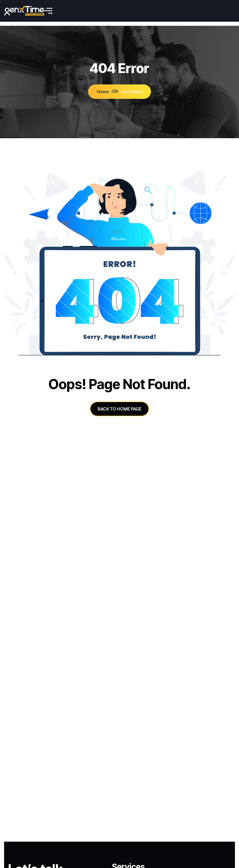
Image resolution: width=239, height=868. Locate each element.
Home (108, 87)
